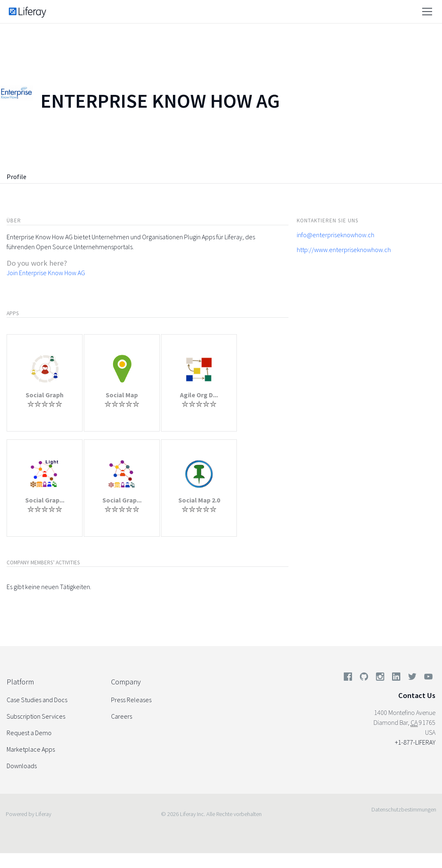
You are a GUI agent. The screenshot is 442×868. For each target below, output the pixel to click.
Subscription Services (36, 716)
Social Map (122, 395)
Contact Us (417, 695)
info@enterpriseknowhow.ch (336, 235)
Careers (122, 716)
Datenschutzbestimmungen (404, 809)
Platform (20, 682)
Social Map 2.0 (199, 500)
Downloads (22, 766)
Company (126, 682)
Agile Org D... (199, 395)
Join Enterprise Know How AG (46, 273)
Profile (17, 177)
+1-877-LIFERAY (415, 742)
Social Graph (45, 395)
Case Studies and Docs (37, 700)
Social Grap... (45, 500)
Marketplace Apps (31, 749)
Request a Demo (29, 733)
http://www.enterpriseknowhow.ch (344, 250)
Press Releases (131, 700)
